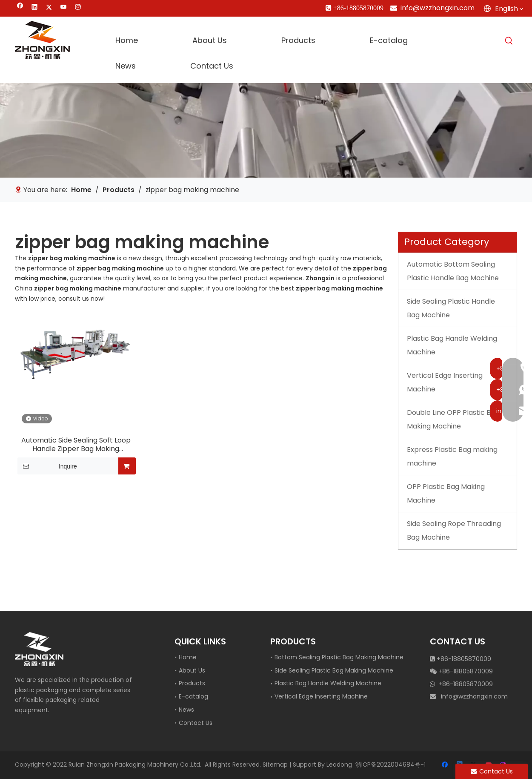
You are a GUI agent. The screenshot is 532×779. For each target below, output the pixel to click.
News (186, 710)
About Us (192, 670)
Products (192, 683)
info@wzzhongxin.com (438, 8)
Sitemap (275, 765)
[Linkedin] (35, 8)
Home (188, 657)
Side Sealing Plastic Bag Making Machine (334, 670)
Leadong (339, 765)
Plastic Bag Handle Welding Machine (328, 683)
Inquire (47, 466)
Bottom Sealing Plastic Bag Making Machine (339, 657)
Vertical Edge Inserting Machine (321, 696)
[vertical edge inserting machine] (266, 130)
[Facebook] (20, 8)
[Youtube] (64, 8)
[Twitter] (49, 8)
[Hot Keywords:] (509, 41)
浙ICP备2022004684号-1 (390, 765)
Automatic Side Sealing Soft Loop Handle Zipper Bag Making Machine (76, 445)
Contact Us (196, 723)
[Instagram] (78, 8)
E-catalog (193, 696)
